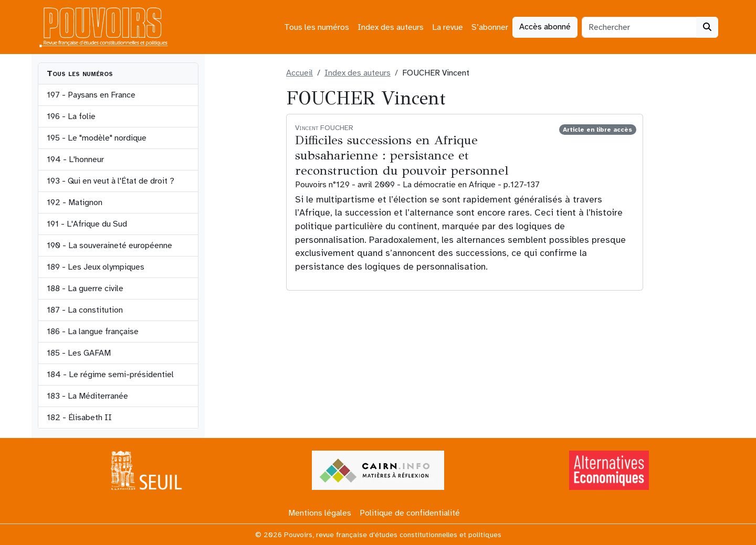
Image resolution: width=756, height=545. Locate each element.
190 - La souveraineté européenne (109, 245)
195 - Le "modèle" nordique (97, 138)
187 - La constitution (85, 310)
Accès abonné (545, 27)
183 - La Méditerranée (87, 396)
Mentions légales (320, 513)
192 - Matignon (75, 202)
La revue (448, 27)
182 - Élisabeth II (79, 418)
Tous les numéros (317, 27)
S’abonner (490, 27)
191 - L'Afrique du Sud (87, 224)
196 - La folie (71, 116)
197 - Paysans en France (91, 95)
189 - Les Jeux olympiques (96, 267)
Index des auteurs (391, 27)
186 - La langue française (93, 332)
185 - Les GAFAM (79, 353)
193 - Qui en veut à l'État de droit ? (111, 181)
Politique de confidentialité (410, 513)
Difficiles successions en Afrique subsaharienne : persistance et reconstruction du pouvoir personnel (402, 155)
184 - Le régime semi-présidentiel (110, 375)
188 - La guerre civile (85, 288)
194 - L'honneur (75, 159)
